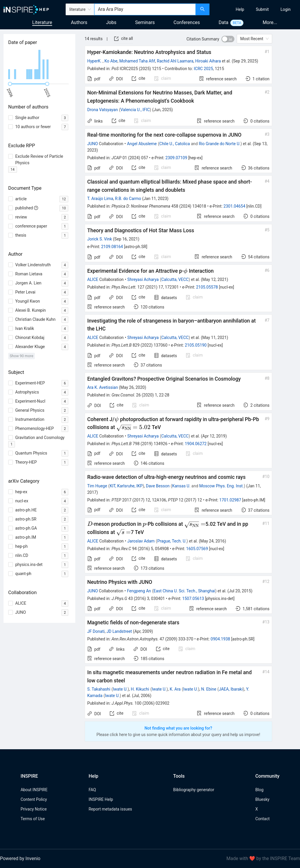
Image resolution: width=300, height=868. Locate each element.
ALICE (93, 279)
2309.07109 (177, 158)
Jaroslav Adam (141, 541)
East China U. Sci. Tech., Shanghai (184, 591)
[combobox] (145, 9)
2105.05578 (207, 287)
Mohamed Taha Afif (137, 61)
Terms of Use (33, 819)
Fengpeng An (139, 591)
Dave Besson (158, 486)
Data (223, 22)
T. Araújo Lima (100, 199)
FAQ (92, 790)
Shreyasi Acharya (143, 279)
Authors (79, 22)
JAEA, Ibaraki (231, 689)
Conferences (187, 22)
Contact (262, 819)
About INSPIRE (34, 790)
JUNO (93, 144)
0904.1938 (220, 639)
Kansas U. (181, 486)
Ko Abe (111, 61)
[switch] (228, 39)
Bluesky (262, 799)
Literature (42, 22)
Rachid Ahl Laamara (175, 61)
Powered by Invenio (20, 858)
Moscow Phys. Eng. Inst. (221, 486)
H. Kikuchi (140, 689)
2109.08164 (112, 247)
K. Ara (175, 689)
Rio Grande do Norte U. (219, 144)
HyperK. (95, 61)
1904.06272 (196, 444)
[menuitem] (240, 9)
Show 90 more (22, 356)
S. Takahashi (99, 689)
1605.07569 (197, 549)
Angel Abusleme (142, 144)
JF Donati (96, 631)
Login (285, 9)
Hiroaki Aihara (208, 61)
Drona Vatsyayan (103, 110)
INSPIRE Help (101, 799)
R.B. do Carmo (128, 199)
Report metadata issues (110, 809)
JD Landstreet (119, 631)
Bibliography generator (194, 790)
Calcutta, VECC (175, 279)
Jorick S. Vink (100, 239)
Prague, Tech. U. (172, 541)
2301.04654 (235, 206)
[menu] (255, 9)
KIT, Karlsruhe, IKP (126, 486)
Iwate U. (120, 689)
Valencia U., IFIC (135, 110)
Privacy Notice (34, 809)
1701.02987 (230, 500)
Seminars (145, 22)
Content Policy (34, 799)
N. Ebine (209, 689)
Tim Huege (97, 486)
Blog (259, 790)
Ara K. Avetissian (103, 387)
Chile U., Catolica (175, 144)
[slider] (10, 84)
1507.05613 (193, 599)
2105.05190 (196, 345)
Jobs (111, 22)
